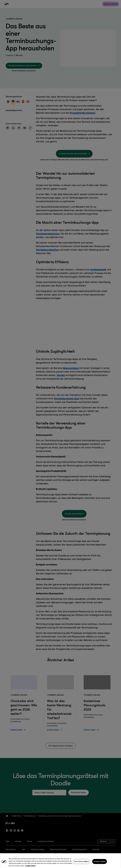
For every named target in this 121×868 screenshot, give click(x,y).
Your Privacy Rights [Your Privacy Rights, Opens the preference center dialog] (82, 864)
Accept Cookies (100, 864)
